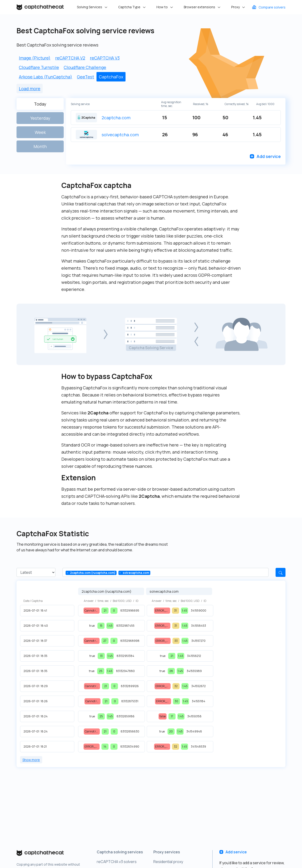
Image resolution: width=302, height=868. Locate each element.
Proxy (236, 7)
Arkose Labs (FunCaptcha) (46, 77)
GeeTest (86, 77)
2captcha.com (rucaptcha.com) (107, 591)
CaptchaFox (111, 77)
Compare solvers (268, 7)
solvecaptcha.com (120, 135)
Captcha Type (130, 7)
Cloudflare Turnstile (39, 67)
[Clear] (67, 573)
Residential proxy (168, 862)
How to (162, 7)
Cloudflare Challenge (85, 67)
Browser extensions (200, 7)
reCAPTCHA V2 (70, 58)
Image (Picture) (35, 58)
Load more (30, 89)
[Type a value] (155, 572)
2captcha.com (116, 118)
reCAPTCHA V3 (105, 58)
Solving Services (90, 7)
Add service (265, 156)
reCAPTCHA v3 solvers (117, 862)
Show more (31, 760)
